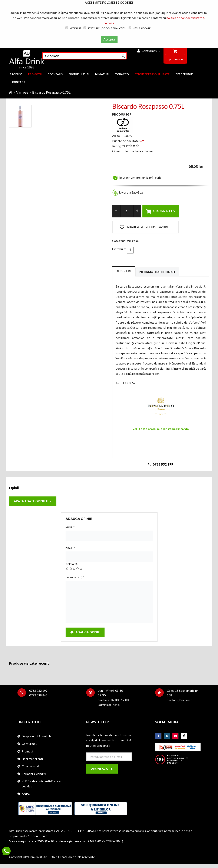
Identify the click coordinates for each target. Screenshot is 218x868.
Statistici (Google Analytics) (105, 28)
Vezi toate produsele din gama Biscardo (161, 429)
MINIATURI (102, 74)
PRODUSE (16, 74)
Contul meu (149, 51)
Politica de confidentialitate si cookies (41, 784)
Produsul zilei (79, 74)
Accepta (109, 39)
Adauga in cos (161, 211)
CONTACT (19, 82)
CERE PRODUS (184, 74)
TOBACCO (122, 74)
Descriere (124, 271)
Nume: (70, 527)
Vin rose (22, 92)
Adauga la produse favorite (146, 227)
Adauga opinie (85, 632)
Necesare (73, 28)
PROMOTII (35, 74)
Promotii (27, 751)
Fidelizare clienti (32, 759)
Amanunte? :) (75, 577)
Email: (70, 548)
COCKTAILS (55, 74)
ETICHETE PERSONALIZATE (152, 74)
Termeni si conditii (34, 774)
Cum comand (30, 766)
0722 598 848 (38, 695)
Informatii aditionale (157, 272)
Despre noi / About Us (37, 736)
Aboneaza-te (102, 769)
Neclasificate (140, 28)
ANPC (26, 794)
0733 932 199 (38, 691)
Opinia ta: (72, 564)
